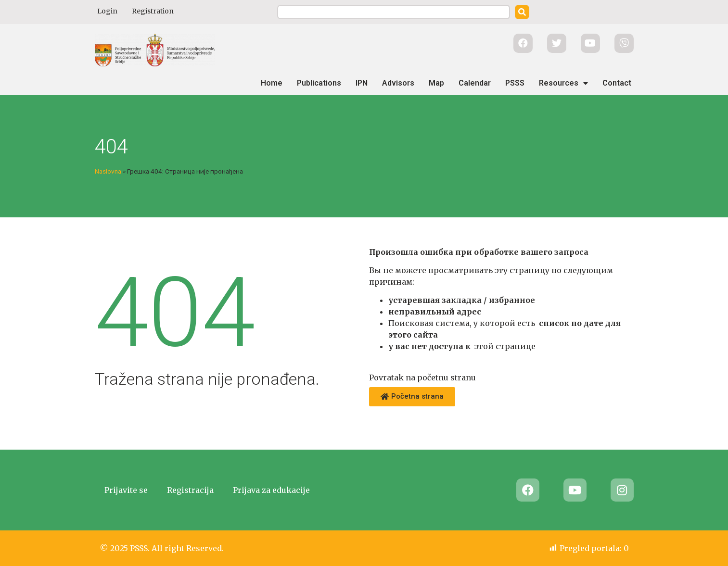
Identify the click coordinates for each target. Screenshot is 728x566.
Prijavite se (126, 490)
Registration (153, 11)
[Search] (522, 12)
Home (272, 83)
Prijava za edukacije (271, 490)
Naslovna (108, 171)
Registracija (190, 490)
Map (436, 83)
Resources (563, 83)
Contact (617, 83)
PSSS (515, 83)
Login (107, 11)
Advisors (398, 83)
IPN (362, 83)
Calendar (475, 83)
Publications (319, 83)
